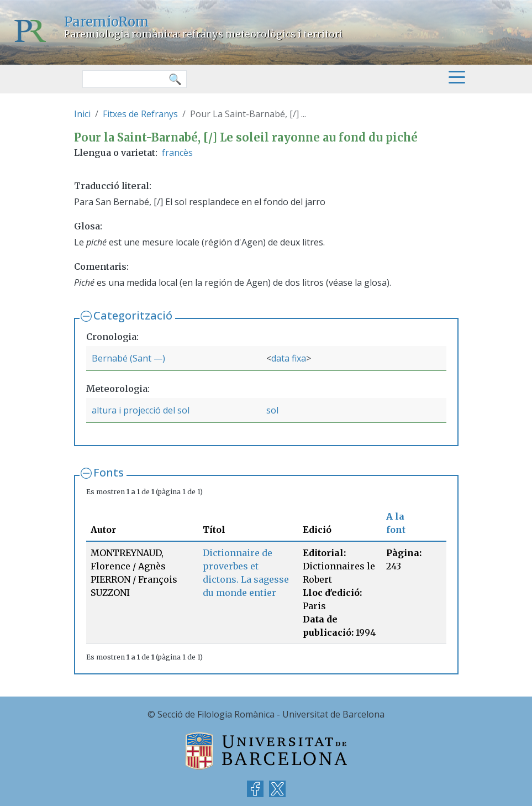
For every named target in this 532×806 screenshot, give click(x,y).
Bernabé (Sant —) (128, 358)
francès (177, 153)
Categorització (133, 315)
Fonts (109, 472)
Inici (82, 114)
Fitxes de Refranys (140, 114)
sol (272, 410)
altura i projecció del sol (141, 410)
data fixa (289, 358)
